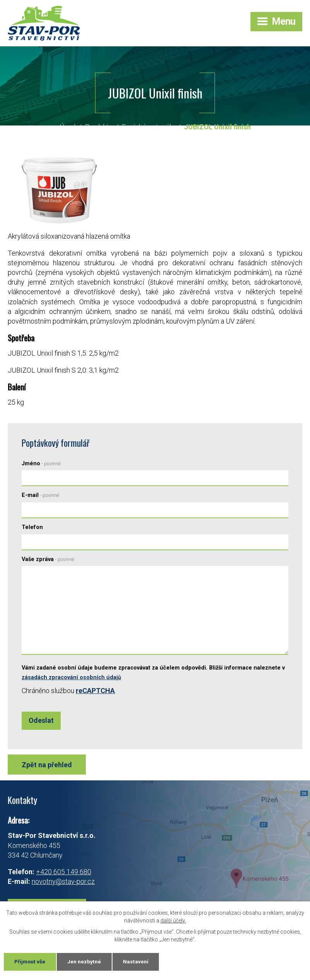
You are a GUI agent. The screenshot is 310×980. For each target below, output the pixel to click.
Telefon (32, 528)
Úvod (67, 127)
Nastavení (138, 961)
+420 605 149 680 (64, 872)
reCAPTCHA (95, 691)
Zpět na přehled (47, 765)
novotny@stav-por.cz (63, 882)
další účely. (173, 920)
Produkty (99, 127)
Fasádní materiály (148, 127)
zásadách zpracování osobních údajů (71, 678)
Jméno (41, 464)
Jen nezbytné (86, 961)
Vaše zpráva (48, 560)
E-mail (40, 496)
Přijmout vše (31, 961)
